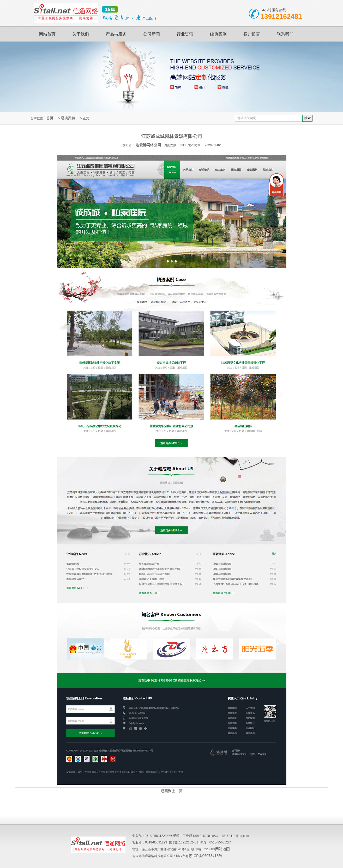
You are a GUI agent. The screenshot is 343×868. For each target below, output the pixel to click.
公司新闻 (152, 34)
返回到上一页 (172, 791)
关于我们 (81, 34)
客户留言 (252, 34)
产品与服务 (116, 34)
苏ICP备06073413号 (206, 856)
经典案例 (218, 34)
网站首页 (47, 34)
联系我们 (285, 34)
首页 (50, 118)
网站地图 (222, 849)
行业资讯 (185, 34)
